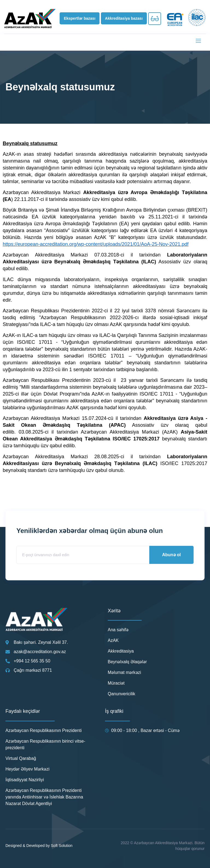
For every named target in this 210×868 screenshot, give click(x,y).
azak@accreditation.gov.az (40, 652)
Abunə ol (172, 555)
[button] (79, 18)
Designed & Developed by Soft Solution (39, 846)
